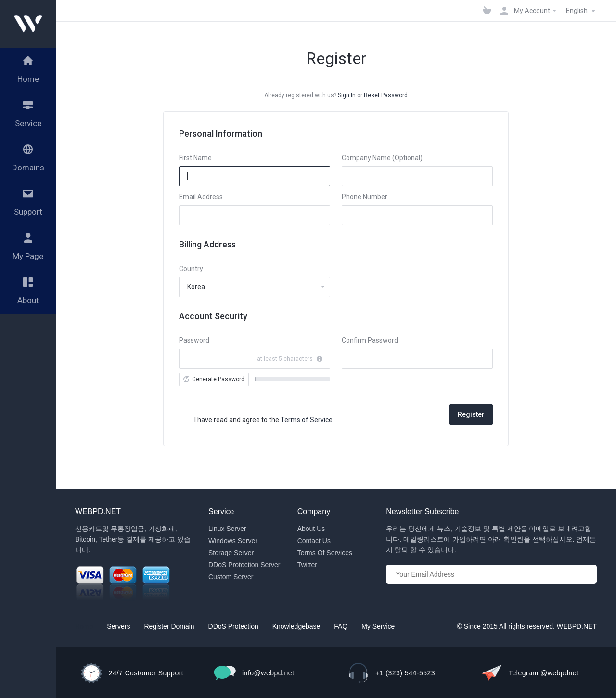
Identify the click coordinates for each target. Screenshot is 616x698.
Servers (118, 626)
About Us (311, 529)
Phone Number (365, 197)
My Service (378, 626)
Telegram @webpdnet (544, 673)
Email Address (201, 197)
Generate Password (214, 379)
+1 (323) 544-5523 (405, 673)
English (582, 11)
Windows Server (233, 541)
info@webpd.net (268, 673)
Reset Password (386, 95)
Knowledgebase (296, 626)
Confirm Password (370, 340)
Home (84, 626)
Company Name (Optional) (382, 158)
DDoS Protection (233, 626)
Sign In (347, 95)
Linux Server (227, 529)
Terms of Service (307, 420)
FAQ (341, 626)
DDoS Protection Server (244, 565)
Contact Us (314, 541)
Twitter (307, 565)
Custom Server (231, 577)
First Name (195, 158)
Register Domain (169, 626)
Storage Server (231, 553)
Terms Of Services (325, 553)
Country (191, 269)
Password (194, 340)
